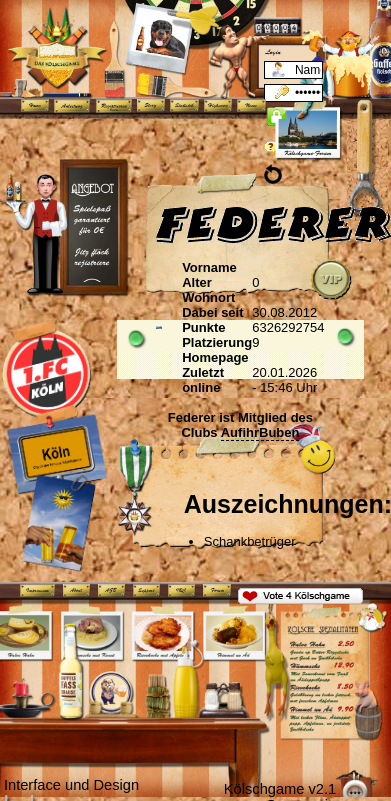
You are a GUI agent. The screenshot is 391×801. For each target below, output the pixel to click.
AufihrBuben (260, 432)
